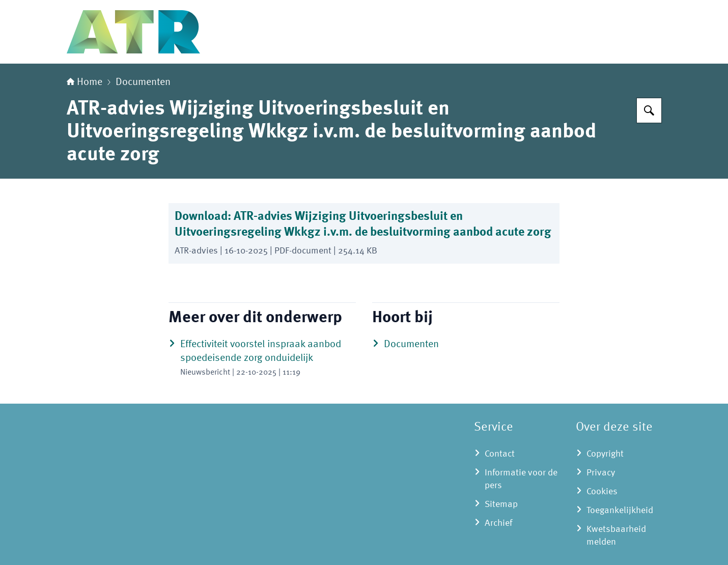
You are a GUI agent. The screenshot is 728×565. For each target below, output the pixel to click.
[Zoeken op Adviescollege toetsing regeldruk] (649, 110)
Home (85, 82)
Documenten (143, 82)
